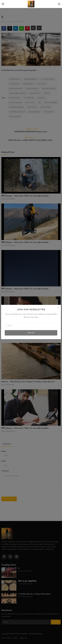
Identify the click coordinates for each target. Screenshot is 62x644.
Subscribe (31, 333)
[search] (59, 4)
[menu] (3, 4)
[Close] (58, 307)
